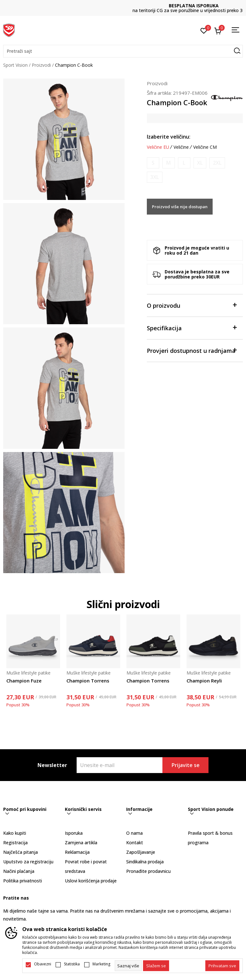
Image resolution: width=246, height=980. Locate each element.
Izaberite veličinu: (169, 137)
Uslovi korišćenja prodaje (91, 881)
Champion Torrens (88, 681)
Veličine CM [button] (205, 147)
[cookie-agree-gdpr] (156, 966)
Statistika (72, 964)
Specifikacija (192, 328)
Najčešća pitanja (20, 852)
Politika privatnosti (23, 881)
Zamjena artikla (81, 843)
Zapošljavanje (141, 852)
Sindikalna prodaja (145, 862)
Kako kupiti (15, 833)
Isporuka (74, 833)
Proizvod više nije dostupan (180, 207)
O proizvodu (192, 305)
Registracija (15, 843)
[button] (123, 51)
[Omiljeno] (204, 30)
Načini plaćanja (19, 871)
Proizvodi (41, 65)
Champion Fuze (24, 681)
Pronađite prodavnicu (148, 871)
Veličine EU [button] (158, 147)
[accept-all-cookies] (222, 966)
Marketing (101, 964)
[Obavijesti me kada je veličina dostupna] (153, 163)
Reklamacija (77, 852)
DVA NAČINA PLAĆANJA (123, 6)
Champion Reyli (204, 681)
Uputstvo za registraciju (28, 862)
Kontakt (135, 843)
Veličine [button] (181, 147)
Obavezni (43, 964)
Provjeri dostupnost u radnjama (192, 350)
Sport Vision (15, 65)
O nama (134, 833)
